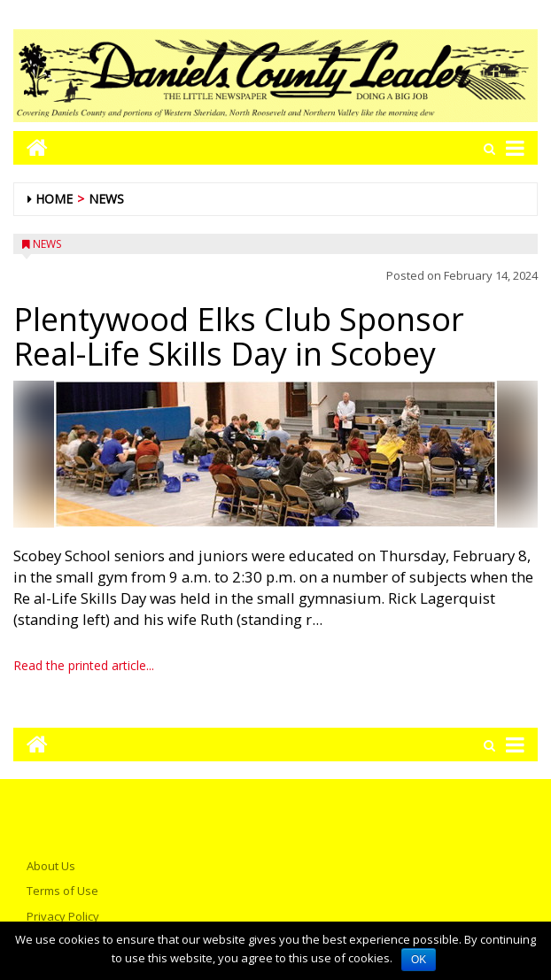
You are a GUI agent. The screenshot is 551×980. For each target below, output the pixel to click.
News (106, 199)
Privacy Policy (63, 916)
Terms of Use (62, 891)
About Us (51, 866)
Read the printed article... (84, 665)
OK (419, 960)
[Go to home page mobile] (31, 147)
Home (54, 199)
